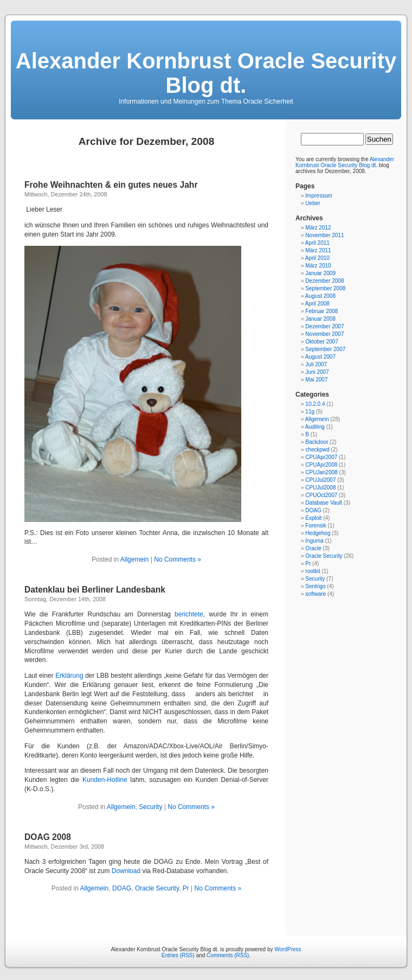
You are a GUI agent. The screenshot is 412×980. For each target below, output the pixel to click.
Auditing (315, 427)
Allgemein (135, 559)
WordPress (288, 949)
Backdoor (317, 442)
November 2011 (324, 235)
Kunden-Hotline (105, 780)
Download (126, 871)
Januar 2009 (320, 273)
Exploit (313, 518)
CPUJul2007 (320, 480)
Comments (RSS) (228, 955)
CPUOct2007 (321, 495)
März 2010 (318, 266)
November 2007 (324, 334)
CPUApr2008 (321, 465)
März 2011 (318, 250)
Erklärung (69, 676)
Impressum (318, 196)
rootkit (313, 571)
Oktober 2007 (322, 342)
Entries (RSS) (178, 955)
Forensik (316, 526)
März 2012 (318, 228)
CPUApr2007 (321, 457)
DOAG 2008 (48, 837)
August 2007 (320, 357)
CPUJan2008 (321, 472)
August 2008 (320, 296)
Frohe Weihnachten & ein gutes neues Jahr (111, 185)
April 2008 (317, 304)
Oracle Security (157, 888)
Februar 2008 (321, 311)
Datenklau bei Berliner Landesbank (95, 590)
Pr (186, 888)
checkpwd (317, 450)
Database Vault (324, 503)
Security (150, 807)
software (316, 594)
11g (310, 412)
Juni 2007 (317, 372)
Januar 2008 (320, 319)
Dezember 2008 (324, 281)
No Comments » (178, 559)
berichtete (189, 614)
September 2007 (325, 349)
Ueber (313, 203)
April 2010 (317, 258)
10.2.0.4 (315, 404)
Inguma (314, 541)
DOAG (122, 888)
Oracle (313, 548)
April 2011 (317, 243)
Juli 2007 (316, 364)
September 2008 (325, 288)
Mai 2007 (316, 380)
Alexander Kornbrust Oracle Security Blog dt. (206, 73)
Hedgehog (318, 533)
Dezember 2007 (324, 326)
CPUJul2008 (320, 488)
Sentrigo (315, 586)
